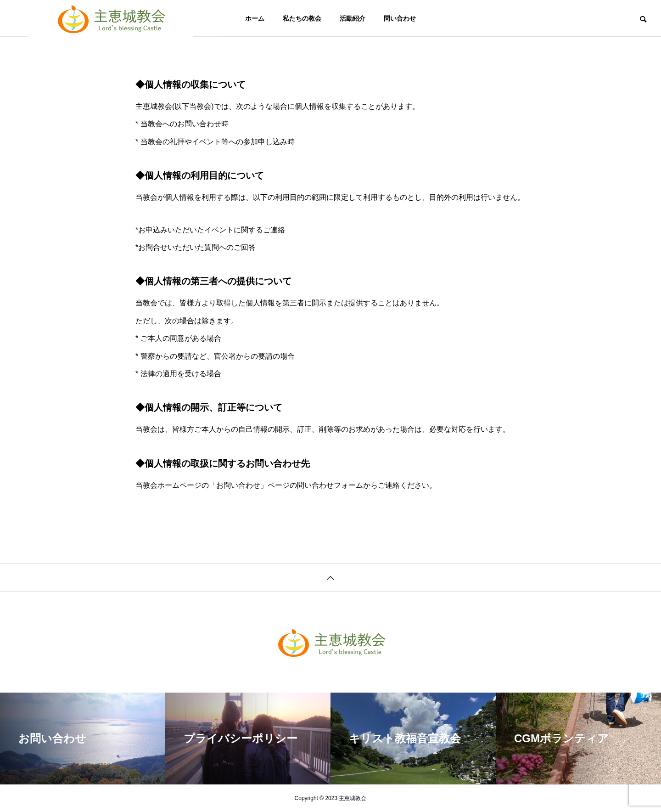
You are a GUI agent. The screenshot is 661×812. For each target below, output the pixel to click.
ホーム (255, 18)
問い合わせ (400, 18)
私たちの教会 (302, 18)
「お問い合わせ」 (238, 485)
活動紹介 (353, 18)
